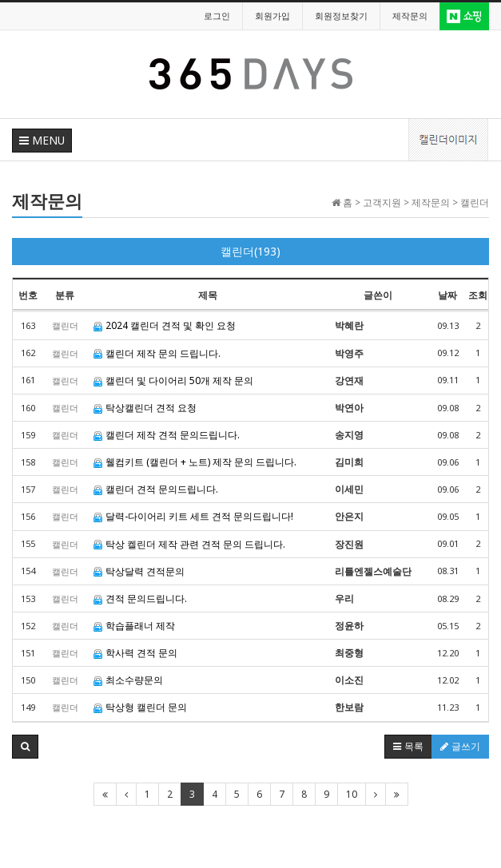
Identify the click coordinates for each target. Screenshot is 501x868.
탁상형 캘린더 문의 (140, 707)
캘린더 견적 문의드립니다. (156, 489)
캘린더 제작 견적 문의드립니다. (167, 435)
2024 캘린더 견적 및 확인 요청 (165, 325)
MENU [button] (42, 140)
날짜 (447, 295)
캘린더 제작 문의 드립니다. (157, 353)
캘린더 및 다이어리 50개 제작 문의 (173, 380)
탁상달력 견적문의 (139, 571)
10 (352, 794)
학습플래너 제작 (134, 626)
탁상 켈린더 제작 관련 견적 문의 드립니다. (189, 544)
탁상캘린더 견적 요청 (145, 408)
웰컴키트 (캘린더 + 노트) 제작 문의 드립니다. (195, 462)
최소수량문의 (128, 680)
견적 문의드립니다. (140, 598)
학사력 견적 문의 (135, 653)
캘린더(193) (250, 251)
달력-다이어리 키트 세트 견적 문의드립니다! (193, 516)
